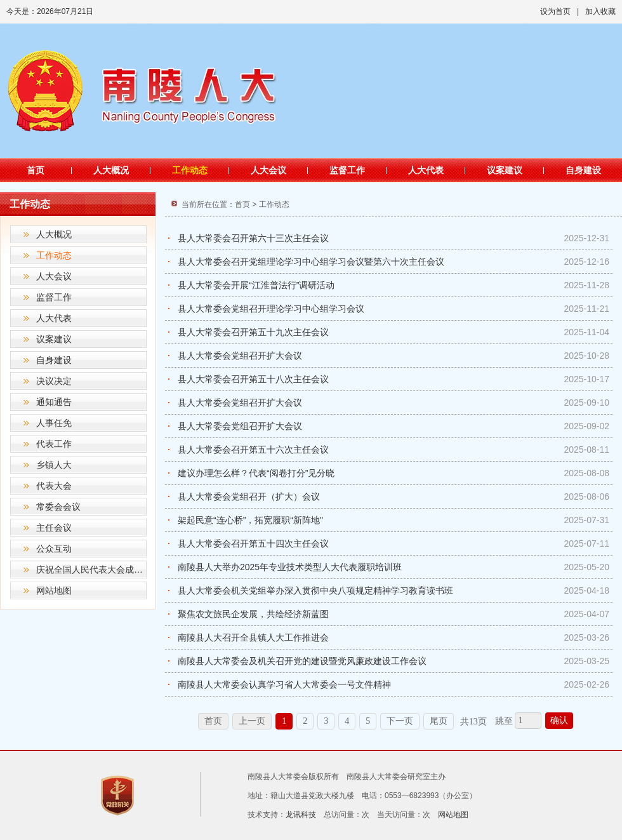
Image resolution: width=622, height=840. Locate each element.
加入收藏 (600, 11)
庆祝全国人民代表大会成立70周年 (91, 570)
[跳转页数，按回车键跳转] (528, 721)
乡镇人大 (54, 465)
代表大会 (54, 486)
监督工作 (347, 170)
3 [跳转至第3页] (326, 721)
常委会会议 (58, 507)
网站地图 (54, 590)
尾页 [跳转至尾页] (439, 721)
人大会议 (268, 170)
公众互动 (54, 549)
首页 (36, 170)
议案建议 (505, 170)
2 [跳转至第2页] (305, 721)
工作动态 (190, 170)
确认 (559, 720)
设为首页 (555, 11)
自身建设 (583, 170)
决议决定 (54, 381)
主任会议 (54, 528)
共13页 (473, 722)
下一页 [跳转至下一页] (400, 721)
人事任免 (54, 423)
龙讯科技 (301, 815)
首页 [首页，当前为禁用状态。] (213, 721)
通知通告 (54, 402)
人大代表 (426, 170)
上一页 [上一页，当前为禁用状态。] (252, 721)
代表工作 (54, 444)
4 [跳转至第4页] (347, 721)
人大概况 (111, 170)
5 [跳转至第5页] (368, 721)
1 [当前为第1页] (284, 721)
